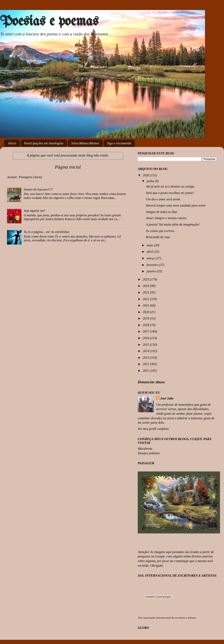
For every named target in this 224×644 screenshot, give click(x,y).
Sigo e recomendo (119, 143)
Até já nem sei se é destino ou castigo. (170, 187)
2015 (146, 345)
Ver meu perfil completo (153, 429)
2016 (146, 338)
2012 (146, 364)
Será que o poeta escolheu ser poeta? (170, 193)
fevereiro (153, 265)
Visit (167, 618)
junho (151, 181)
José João (167, 398)
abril (150, 252)
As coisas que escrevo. (160, 231)
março (151, 258)
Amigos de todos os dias (161, 212)
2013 (146, 358)
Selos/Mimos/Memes (85, 143)
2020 (146, 312)
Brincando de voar (158, 237)
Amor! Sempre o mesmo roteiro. (166, 218)
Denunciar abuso (151, 382)
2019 (146, 319)
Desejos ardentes (149, 453)
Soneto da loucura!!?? (38, 190)
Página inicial (68, 167)
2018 (146, 325)
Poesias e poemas (49, 22)
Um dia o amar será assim (163, 199)
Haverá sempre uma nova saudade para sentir (176, 206)
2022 (146, 299)
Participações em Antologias (44, 143)
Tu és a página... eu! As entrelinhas (46, 232)
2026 (146, 175)
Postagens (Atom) (30, 177)
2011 (146, 371)
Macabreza (145, 449)
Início (12, 143)
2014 (146, 351)
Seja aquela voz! (34, 211)
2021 (146, 306)
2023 (146, 293)
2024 (146, 286)
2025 (146, 280)
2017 (146, 331)
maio (150, 245)
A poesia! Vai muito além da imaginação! (173, 225)
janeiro (152, 271)
